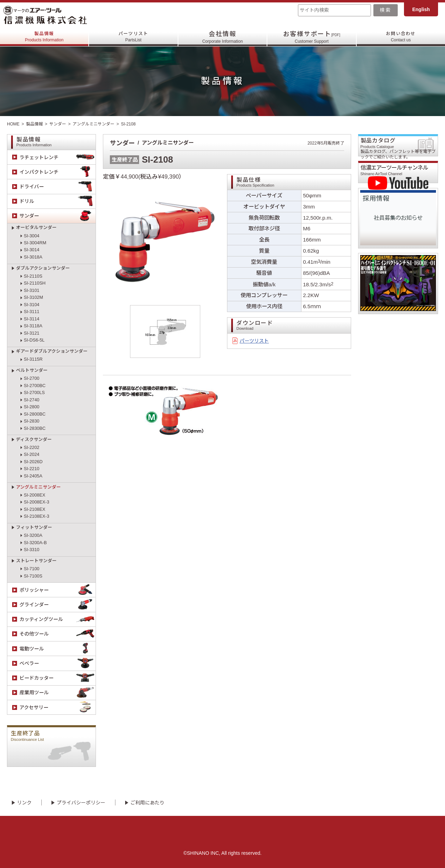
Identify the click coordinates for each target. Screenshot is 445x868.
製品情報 (44, 37)
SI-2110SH (35, 283)
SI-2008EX (34, 495)
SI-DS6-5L (34, 340)
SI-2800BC (35, 414)
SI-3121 (31, 333)
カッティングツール (58, 619)
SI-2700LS (34, 392)
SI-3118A (33, 326)
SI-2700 (31, 378)
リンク (24, 803)
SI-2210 (31, 469)
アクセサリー (58, 707)
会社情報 (223, 37)
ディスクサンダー (34, 439)
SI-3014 (31, 250)
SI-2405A (33, 476)
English (421, 9)
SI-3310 (31, 550)
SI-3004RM (35, 243)
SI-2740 (31, 400)
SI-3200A (33, 535)
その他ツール (58, 634)
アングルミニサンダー (94, 124)
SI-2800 (31, 407)
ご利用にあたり (147, 803)
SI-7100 (31, 569)
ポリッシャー (58, 590)
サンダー (58, 124)
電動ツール (58, 649)
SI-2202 (31, 447)
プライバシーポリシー (81, 803)
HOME (13, 124)
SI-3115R (33, 359)
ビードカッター (58, 678)
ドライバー (58, 186)
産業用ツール (58, 693)
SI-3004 (31, 236)
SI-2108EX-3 (36, 516)
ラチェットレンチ (58, 157)
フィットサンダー (34, 527)
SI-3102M (33, 297)
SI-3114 (31, 319)
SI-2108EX (34, 509)
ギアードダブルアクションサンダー (52, 351)
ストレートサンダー (36, 561)
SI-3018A (33, 257)
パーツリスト (133, 37)
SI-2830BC (35, 428)
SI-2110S (33, 276)
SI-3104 (31, 305)
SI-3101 (31, 290)
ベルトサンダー (32, 370)
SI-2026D (33, 462)
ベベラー (58, 663)
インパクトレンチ (58, 172)
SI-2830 (31, 421)
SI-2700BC (35, 386)
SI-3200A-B (35, 543)
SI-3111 (31, 312)
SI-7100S (33, 576)
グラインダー (58, 605)
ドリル (58, 201)
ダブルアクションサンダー (43, 268)
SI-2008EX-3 (36, 502)
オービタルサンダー (36, 227)
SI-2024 (31, 454)
